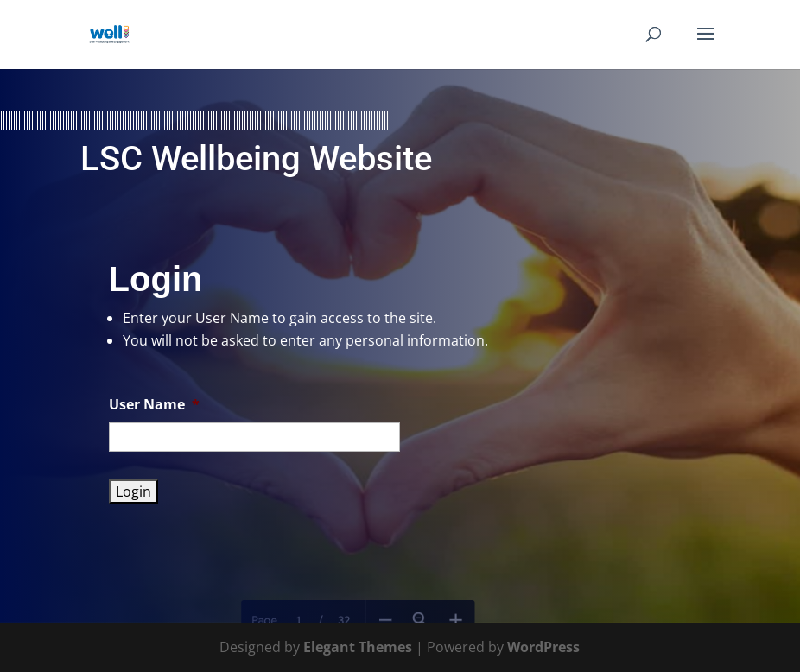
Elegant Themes (358, 647)
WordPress (543, 647)
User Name (154, 405)
